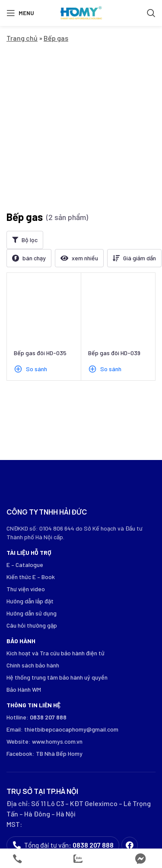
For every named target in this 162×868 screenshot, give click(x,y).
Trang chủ (22, 38)
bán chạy (34, 144)
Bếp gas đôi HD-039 (114, 239)
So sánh (37, 255)
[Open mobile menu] (20, 13)
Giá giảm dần (140, 144)
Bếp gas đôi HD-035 (40, 239)
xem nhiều (85, 144)
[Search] (151, 13)
